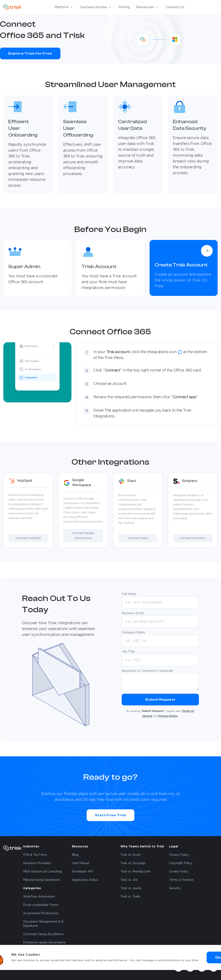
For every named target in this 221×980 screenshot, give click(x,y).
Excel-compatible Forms (41, 905)
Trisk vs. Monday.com (135, 872)
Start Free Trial (110, 815)
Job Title (128, 652)
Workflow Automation (39, 897)
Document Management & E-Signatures (44, 924)
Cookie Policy (179, 872)
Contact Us (175, 7)
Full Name (129, 594)
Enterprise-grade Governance (44, 943)
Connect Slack (138, 538)
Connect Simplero (193, 538)
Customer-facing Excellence (43, 934)
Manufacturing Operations (42, 880)
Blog (75, 855)
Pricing (124, 7)
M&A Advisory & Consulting (42, 872)
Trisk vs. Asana (131, 888)
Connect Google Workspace (83, 536)
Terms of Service (181, 880)
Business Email (133, 613)
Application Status (85, 880)
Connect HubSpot (28, 538)
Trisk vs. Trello (130, 897)
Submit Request (160, 700)
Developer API (82, 872)
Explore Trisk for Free (30, 53)
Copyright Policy (181, 863)
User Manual (80, 863)
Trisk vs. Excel (130, 855)
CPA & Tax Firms (35, 855)
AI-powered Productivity (41, 913)
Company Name (134, 633)
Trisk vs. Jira (129, 880)
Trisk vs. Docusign (133, 863)
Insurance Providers (37, 863)
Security (175, 888)
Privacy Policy (168, 716)
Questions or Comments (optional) (147, 671)
